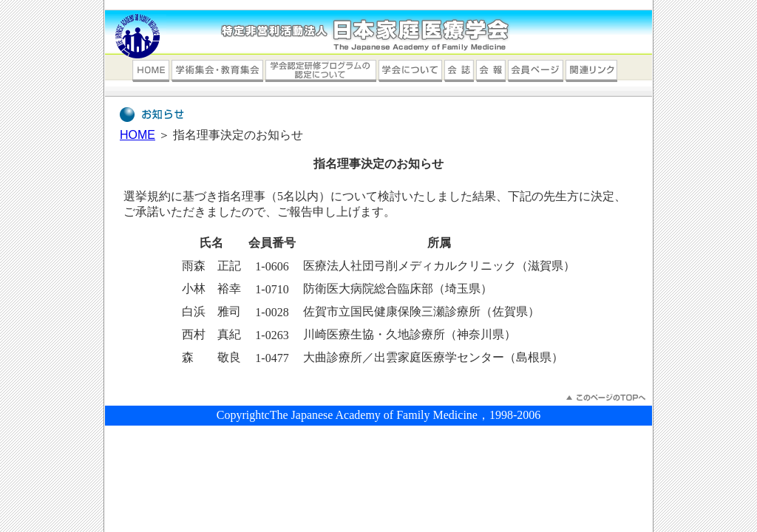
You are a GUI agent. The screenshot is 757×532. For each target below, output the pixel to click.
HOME (138, 135)
